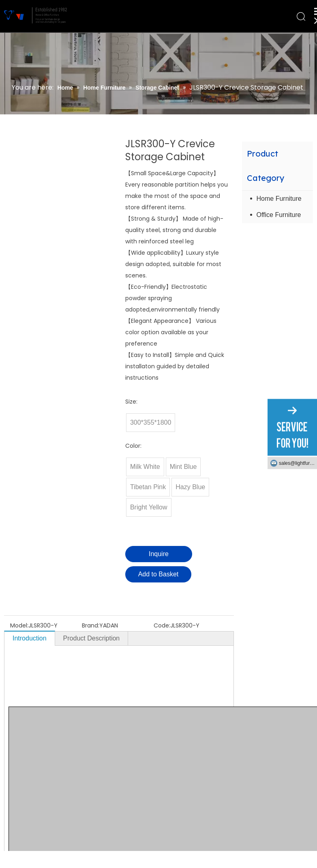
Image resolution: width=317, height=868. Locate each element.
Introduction (30, 638)
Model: (19, 625)
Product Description (92, 638)
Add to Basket (158, 574)
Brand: (91, 625)
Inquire (159, 554)
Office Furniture (279, 215)
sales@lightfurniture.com (298, 463)
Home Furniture (279, 199)
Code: (162, 625)
